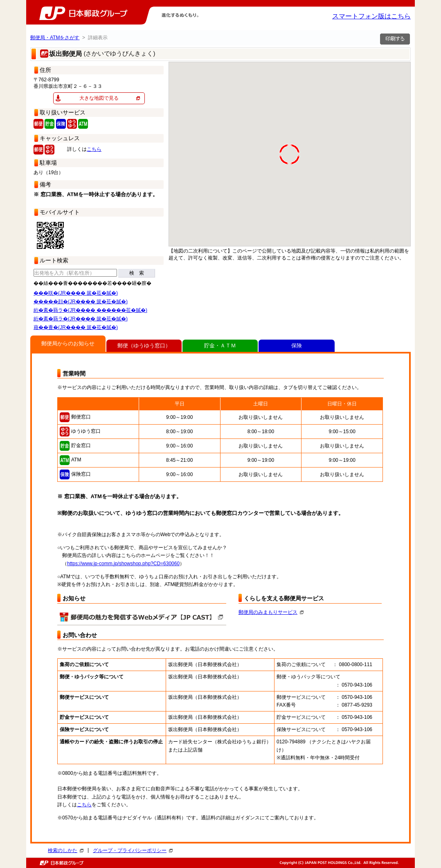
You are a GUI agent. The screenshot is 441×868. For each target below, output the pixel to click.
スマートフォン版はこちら (371, 16)
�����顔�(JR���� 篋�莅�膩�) (81, 302)
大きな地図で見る (99, 98)
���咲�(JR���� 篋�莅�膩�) (76, 293)
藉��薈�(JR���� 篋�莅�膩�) (76, 327)
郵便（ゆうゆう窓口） (144, 346)
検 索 (137, 273)
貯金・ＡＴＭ (220, 346)
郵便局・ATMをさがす (55, 38)
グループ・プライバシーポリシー (133, 850)
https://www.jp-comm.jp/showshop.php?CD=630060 (123, 564)
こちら (94, 149)
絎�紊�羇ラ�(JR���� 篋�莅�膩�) (81, 319)
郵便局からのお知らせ (68, 343)
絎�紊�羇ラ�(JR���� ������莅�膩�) (90, 310)
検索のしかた (66, 850)
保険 (297, 346)
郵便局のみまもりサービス (271, 612)
